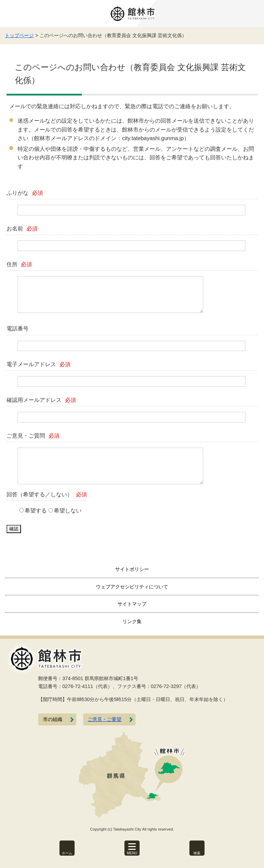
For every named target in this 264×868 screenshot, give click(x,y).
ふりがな (25, 193)
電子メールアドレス (38, 364)
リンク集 (132, 621)
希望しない (68, 511)
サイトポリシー (132, 569)
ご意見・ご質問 (33, 436)
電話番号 (18, 329)
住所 (19, 264)
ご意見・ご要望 (104, 719)
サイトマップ (132, 604)
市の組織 (53, 719)
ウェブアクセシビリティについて (132, 587)
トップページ (19, 35)
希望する (36, 511)
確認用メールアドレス (41, 400)
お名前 (22, 229)
